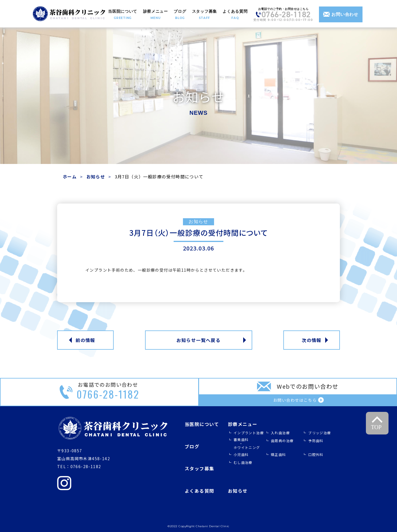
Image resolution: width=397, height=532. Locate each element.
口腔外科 (316, 454)
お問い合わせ (341, 14)
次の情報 (312, 340)
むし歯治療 (243, 462)
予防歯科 (316, 441)
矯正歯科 (279, 454)
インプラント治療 (249, 433)
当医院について (202, 424)
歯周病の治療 (282, 441)
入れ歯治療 (280, 433)
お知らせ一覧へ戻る (199, 340)
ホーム (70, 177)
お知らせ (96, 177)
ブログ (192, 446)
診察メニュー (243, 424)
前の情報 (85, 340)
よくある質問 (199, 491)
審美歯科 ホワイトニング (247, 443)
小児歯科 (241, 454)
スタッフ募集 (199, 468)
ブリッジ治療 (320, 433)
